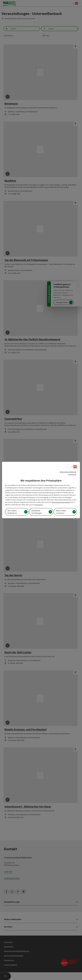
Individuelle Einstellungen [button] (37, 512)
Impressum (72, 474)
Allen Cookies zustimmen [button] (61, 512)
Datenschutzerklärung (68, 472)
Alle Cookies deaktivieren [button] (12, 512)
